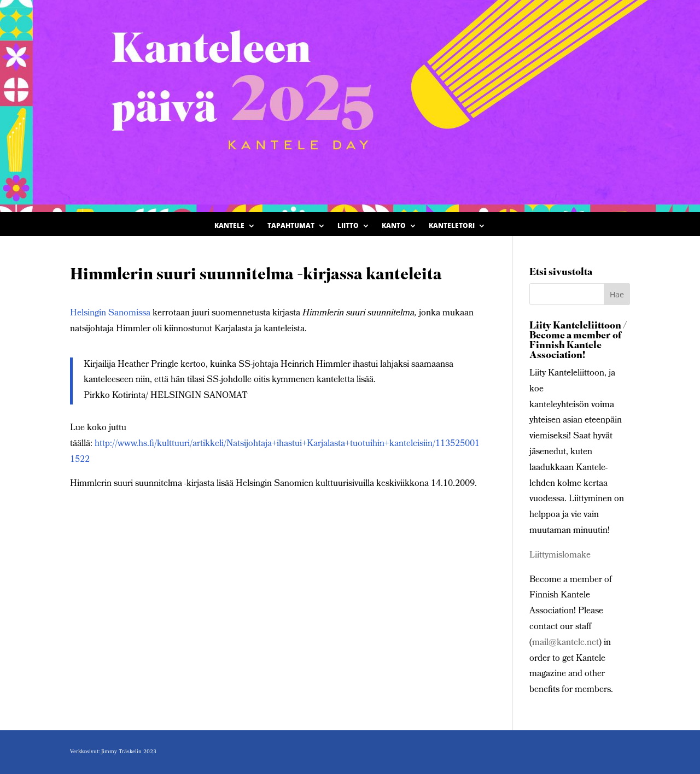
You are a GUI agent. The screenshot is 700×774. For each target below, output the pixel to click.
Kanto (394, 226)
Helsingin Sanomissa (110, 313)
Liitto (348, 226)
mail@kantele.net (565, 643)
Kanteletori (452, 226)
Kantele (229, 226)
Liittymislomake (560, 556)
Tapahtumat (291, 226)
